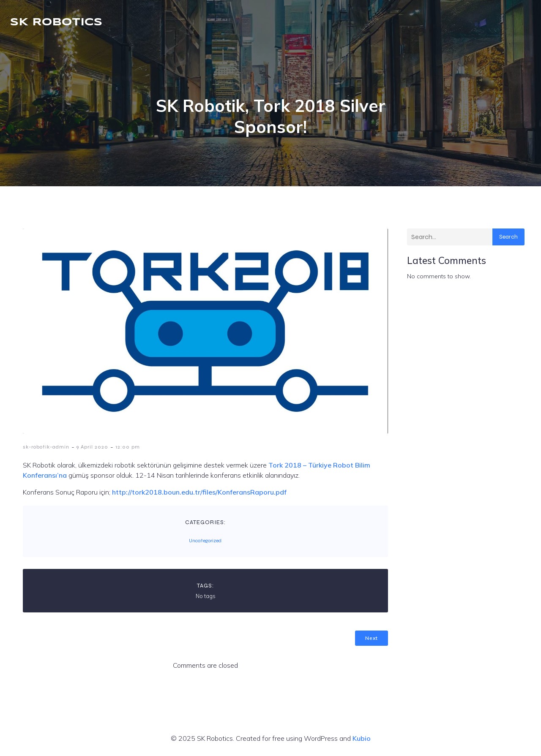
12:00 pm (128, 447)
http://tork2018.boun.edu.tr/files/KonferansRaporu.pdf (199, 492)
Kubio (362, 738)
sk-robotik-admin (46, 447)
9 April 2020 (92, 447)
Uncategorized (205, 541)
